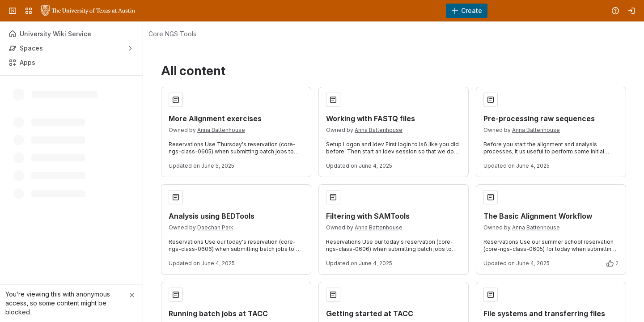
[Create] (467, 11)
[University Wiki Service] (88, 11)
